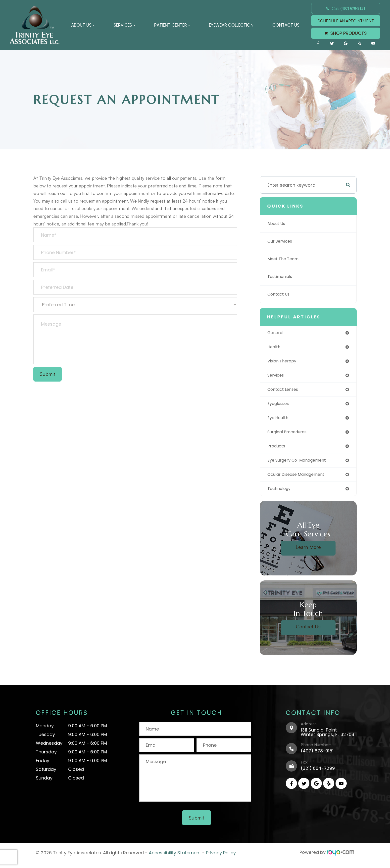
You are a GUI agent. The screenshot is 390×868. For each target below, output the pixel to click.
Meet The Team (285, 259)
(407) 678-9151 (317, 757)
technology (280, 494)
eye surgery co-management (300, 465)
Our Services (281, 241)
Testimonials (282, 277)
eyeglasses (280, 406)
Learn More (308, 553)
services (277, 377)
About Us (277, 224)
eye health (279, 421)
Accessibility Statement (175, 858)
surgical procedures (290, 436)
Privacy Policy (221, 858)
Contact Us (286, 25)
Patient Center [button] (172, 25)
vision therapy (284, 362)
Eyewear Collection (231, 25)
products (277, 450)
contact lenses (285, 392)
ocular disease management (300, 480)
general (276, 333)
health (274, 348)
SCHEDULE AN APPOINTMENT (346, 21)
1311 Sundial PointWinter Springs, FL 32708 (327, 738)
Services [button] (124, 25)
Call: (346, 8)
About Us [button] (83, 25)
